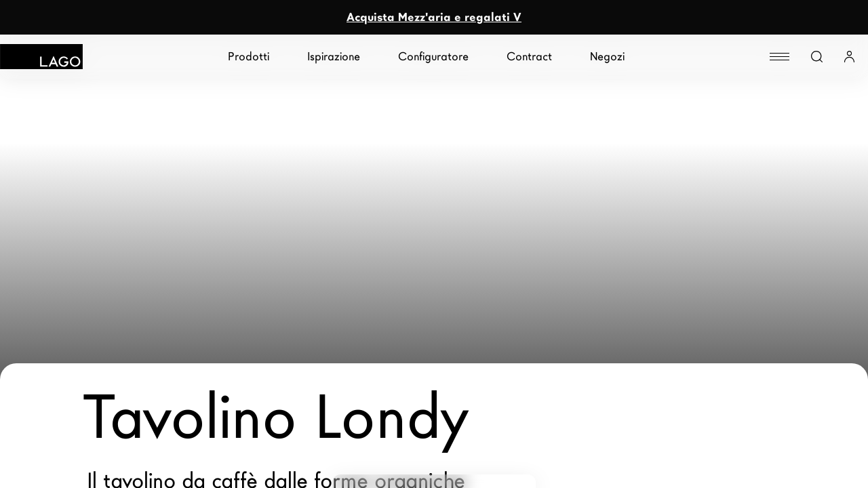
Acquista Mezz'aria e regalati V (434, 17)
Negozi (607, 57)
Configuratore (433, 57)
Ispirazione (334, 57)
